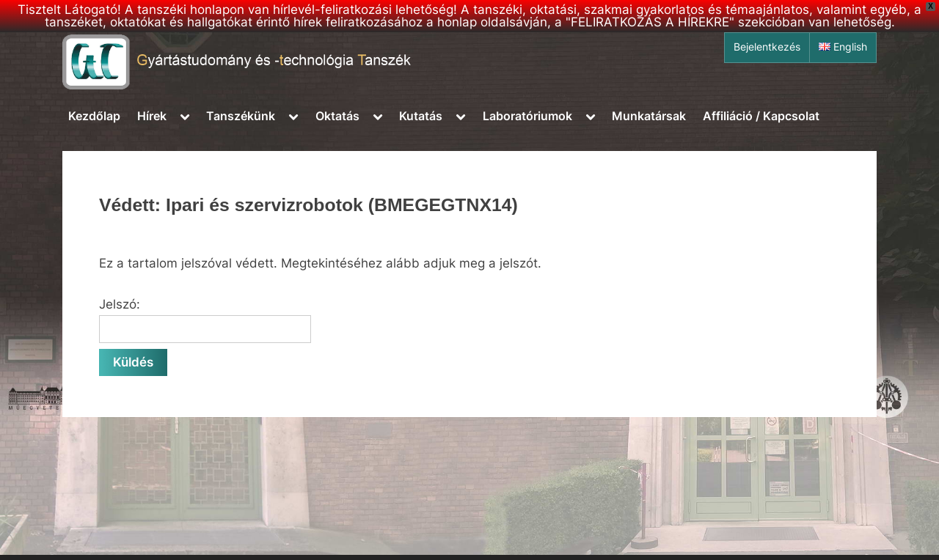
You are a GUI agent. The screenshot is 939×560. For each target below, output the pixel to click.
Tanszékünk (241, 116)
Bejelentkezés (767, 47)
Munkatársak (649, 116)
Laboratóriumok (527, 116)
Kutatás (421, 116)
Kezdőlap (94, 116)
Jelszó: (205, 320)
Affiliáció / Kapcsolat (761, 116)
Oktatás (337, 116)
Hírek (152, 116)
